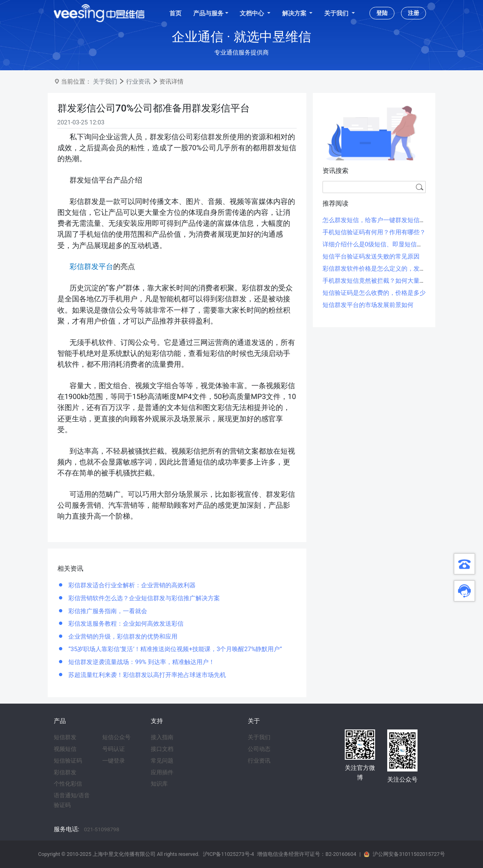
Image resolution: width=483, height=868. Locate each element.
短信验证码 (68, 761)
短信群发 (65, 737)
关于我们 (105, 82)
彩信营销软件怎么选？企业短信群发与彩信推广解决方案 (144, 598)
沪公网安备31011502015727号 (409, 854)
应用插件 (162, 772)
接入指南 (162, 737)
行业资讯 (138, 82)
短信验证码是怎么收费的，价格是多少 (374, 293)
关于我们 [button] (337, 13)
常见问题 (162, 761)
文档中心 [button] (253, 13)
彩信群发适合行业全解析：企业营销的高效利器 (132, 585)
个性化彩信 (68, 784)
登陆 (382, 13)
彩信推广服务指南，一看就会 (107, 611)
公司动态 (259, 749)
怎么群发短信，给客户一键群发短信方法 (377, 220)
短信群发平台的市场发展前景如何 (368, 305)
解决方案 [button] (295, 13)
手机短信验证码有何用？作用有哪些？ (374, 232)
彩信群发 (65, 772)
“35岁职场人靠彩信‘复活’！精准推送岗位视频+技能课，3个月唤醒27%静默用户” (175, 649)
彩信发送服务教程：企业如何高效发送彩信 (125, 624)
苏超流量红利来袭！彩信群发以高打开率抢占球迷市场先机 (147, 675)
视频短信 (65, 749)
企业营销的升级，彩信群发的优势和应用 (122, 637)
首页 (175, 13)
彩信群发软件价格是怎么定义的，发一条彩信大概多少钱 (398, 269)
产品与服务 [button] (208, 13)
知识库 (159, 784)
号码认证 (114, 749)
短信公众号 (116, 737)
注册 (413, 13)
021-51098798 (102, 829)
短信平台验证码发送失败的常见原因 (371, 256)
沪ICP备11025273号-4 (229, 854)
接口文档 (162, 749)
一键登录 (114, 761)
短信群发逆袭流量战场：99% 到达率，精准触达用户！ (141, 662)
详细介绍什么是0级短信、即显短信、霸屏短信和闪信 (394, 244)
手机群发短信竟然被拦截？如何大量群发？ (380, 281)
